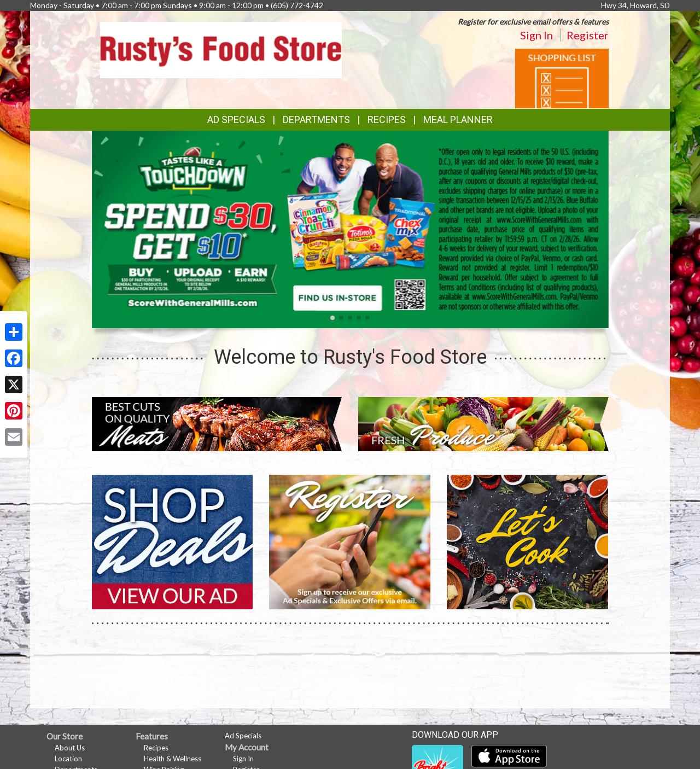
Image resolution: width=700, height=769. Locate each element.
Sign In (536, 35)
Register (588, 35)
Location (68, 759)
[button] (332, 318)
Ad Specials (236, 120)
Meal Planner (458, 120)
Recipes (387, 120)
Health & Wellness (173, 759)
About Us (70, 748)
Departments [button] (316, 120)
